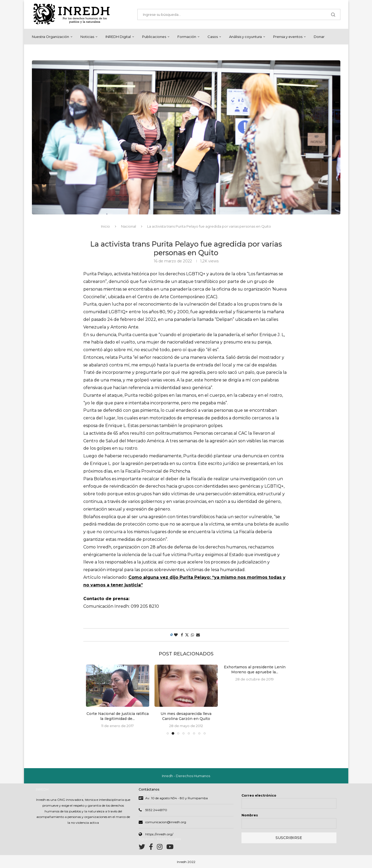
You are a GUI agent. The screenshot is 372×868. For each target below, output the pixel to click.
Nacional (129, 226)
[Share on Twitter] (187, 635)
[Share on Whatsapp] (192, 635)
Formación (187, 37)
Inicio (105, 226)
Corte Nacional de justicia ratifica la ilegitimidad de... (118, 716)
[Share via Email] (198, 635)
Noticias (87, 37)
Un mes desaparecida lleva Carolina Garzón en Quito (186, 716)
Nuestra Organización (50, 37)
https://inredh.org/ (159, 834)
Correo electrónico (259, 795)
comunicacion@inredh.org (166, 822)
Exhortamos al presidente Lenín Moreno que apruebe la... (255, 670)
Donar (319, 37)
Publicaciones (154, 37)
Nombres (250, 815)
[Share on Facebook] (182, 635)
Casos (213, 37)
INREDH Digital (118, 37)
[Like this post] (176, 635)
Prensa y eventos (288, 37)
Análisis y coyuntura (245, 37)
